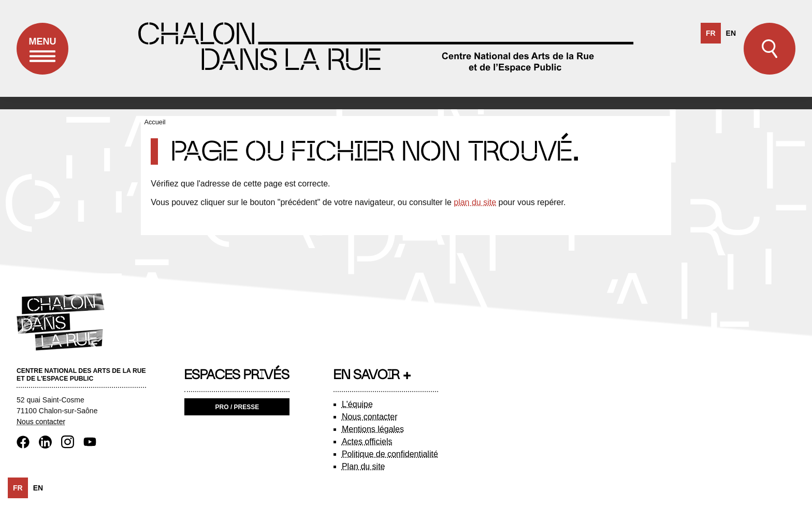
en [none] (731, 33)
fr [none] (711, 33)
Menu (42, 55)
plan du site (475, 202)
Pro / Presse (237, 407)
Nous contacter (41, 422)
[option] (731, 33)
